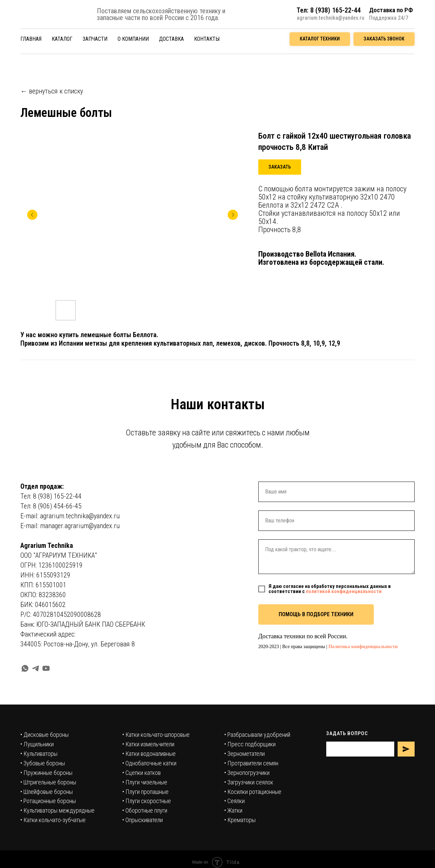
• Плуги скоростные (147, 801)
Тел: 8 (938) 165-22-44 (51, 496)
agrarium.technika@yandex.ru (330, 18)
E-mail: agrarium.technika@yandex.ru (70, 516)
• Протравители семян (251, 763)
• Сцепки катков (142, 773)
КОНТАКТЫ (207, 39)
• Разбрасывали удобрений (257, 735)
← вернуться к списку (52, 91)
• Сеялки (234, 801)
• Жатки (233, 810)
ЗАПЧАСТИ (95, 39)
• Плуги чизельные (145, 782)
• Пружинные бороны (46, 773)
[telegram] (36, 668)
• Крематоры (240, 820)
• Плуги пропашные (145, 792)
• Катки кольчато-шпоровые (156, 735)
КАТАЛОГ (62, 39)
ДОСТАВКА (171, 39)
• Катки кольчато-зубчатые (53, 820)
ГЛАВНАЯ (31, 39)
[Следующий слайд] (233, 215)
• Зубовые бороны (43, 763)
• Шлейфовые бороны (47, 792)
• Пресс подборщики (250, 744)
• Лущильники (37, 744)
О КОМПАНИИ (133, 39)
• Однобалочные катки (149, 763)
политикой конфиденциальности (344, 591)
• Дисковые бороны (45, 735)
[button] (384, 39)
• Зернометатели (245, 754)
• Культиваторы (39, 754)
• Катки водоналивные (149, 754)
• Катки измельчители (148, 744)
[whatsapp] (25, 668)
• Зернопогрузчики (247, 773)
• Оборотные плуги (145, 810)
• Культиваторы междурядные (57, 810)
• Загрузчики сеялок (249, 782)
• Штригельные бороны (48, 782)
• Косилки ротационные (253, 792)
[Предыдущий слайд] (32, 215)
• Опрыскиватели (143, 820)
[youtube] (46, 668)
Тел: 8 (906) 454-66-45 (51, 506)
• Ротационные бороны (48, 801)
